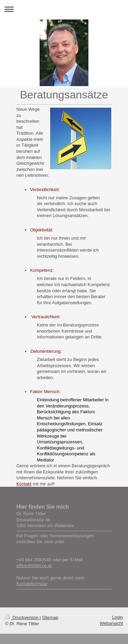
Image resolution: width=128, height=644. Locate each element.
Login (117, 617)
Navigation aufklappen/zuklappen (64, 9)
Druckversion (22, 618)
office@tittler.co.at (34, 566)
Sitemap (50, 618)
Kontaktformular (32, 584)
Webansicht (111, 623)
